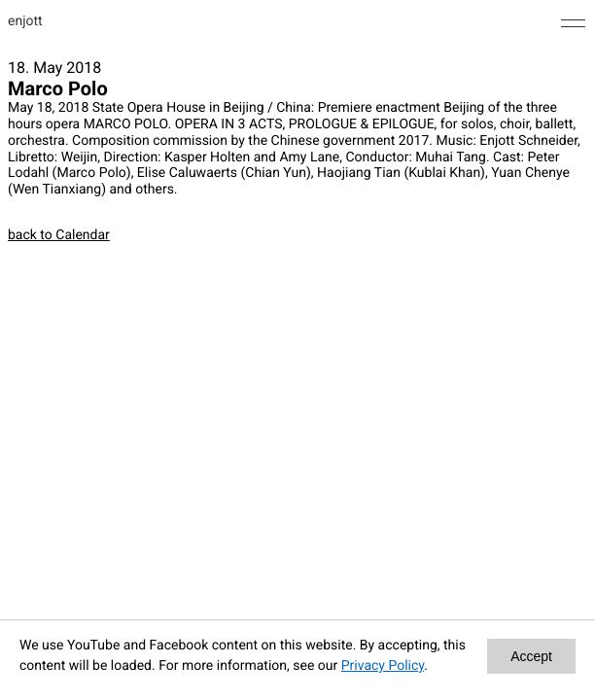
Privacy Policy (383, 666)
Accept (531, 656)
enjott (25, 21)
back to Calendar (59, 235)
